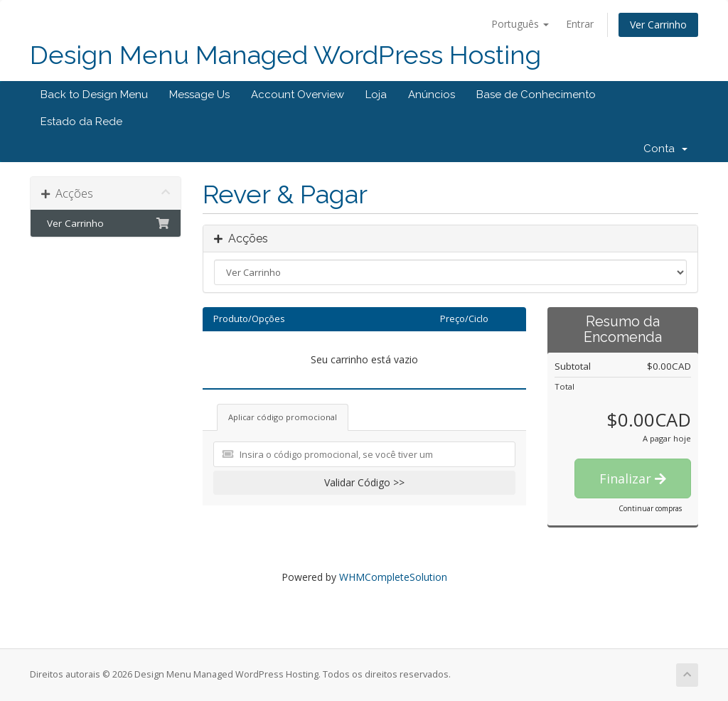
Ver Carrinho (658, 25)
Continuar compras (650, 508)
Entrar (580, 24)
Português (520, 24)
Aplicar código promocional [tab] (283, 417)
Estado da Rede (81, 122)
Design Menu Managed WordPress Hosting (285, 55)
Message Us (199, 95)
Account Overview (298, 95)
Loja (376, 95)
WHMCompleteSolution (393, 577)
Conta (665, 149)
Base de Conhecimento (536, 95)
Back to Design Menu (94, 95)
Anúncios (432, 95)
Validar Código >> (364, 482)
